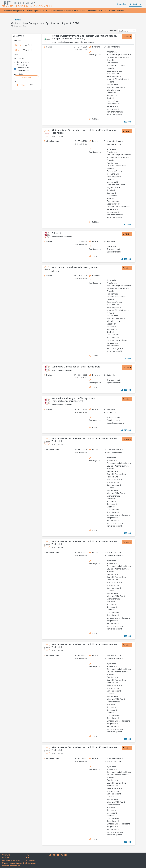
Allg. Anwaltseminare (92, 11)
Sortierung (113, 31)
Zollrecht (56, 233)
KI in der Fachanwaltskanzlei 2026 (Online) (75, 267)
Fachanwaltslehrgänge (13, 11)
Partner (120, 11)
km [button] (23, 85)
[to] (30, 50)
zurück (16, 20)
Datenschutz (31, 863)
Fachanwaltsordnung (11, 866)
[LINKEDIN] (54, 860)
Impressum (31, 860)
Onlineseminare (56, 11)
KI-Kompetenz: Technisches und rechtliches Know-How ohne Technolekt (84, 131)
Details (127, 37)
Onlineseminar (22, 70)
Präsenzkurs (21, 65)
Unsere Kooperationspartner (14, 863)
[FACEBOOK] (58, 860)
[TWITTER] (50, 860)
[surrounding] (21, 85)
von (18, 45)
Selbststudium (73, 11)
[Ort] (34, 85)
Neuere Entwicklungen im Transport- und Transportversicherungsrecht (74, 400)
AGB (28, 858)
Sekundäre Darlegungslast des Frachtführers (76, 367)
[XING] (66, 860)
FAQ (106, 11)
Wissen (112, 11)
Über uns (6, 855)
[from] (30, 45)
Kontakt (6, 858)
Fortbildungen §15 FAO (36, 11)
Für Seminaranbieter (11, 860)
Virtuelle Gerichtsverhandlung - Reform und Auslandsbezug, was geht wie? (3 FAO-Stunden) (84, 37)
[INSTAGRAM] (62, 860)
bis (18, 50)
